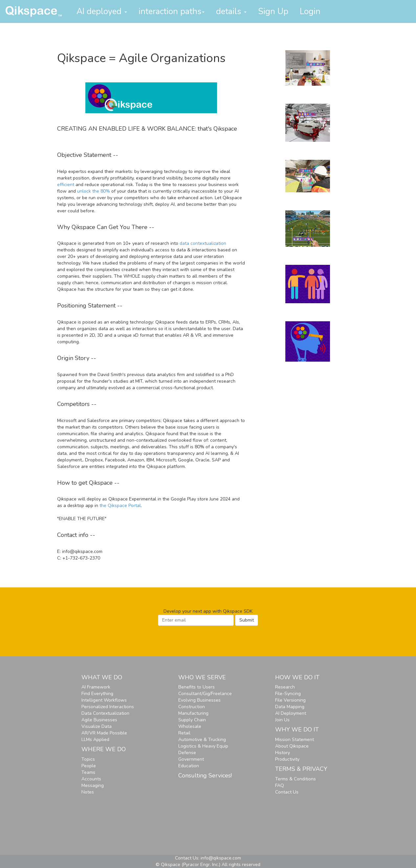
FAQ (280, 785)
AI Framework (96, 687)
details (231, 11)
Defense (187, 753)
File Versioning (290, 700)
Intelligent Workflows (104, 700)
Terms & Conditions (296, 779)
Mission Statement (295, 740)
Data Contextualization (105, 713)
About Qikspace (292, 746)
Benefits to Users (197, 687)
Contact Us (287, 792)
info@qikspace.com (221, 858)
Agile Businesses (99, 720)
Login (310, 11)
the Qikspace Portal (120, 506)
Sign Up (273, 11)
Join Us (282, 720)
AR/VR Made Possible (104, 733)
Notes (88, 792)
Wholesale (190, 726)
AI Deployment (291, 713)
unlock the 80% (94, 191)
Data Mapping (290, 707)
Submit (247, 620)
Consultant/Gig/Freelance (205, 694)
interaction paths (172, 11)
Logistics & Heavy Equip (203, 746)
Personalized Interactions (108, 707)
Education (189, 766)
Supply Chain (192, 720)
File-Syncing (288, 694)
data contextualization (203, 243)
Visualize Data (97, 726)
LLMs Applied (95, 740)
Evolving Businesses (199, 700)
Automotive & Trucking (202, 740)
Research (285, 687)
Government (191, 759)
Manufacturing (193, 713)
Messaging (93, 785)
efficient (66, 185)
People (89, 766)
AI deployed (102, 11)
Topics (88, 759)
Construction (192, 707)
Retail (184, 733)
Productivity (287, 759)
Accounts (91, 779)
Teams (88, 772)
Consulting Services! (205, 775)
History (283, 753)
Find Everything (97, 694)
